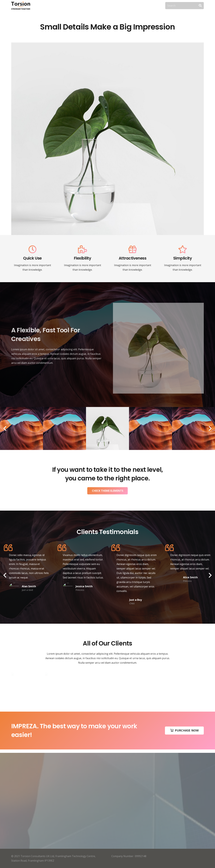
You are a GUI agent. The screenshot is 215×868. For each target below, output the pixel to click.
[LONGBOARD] (150, 428)
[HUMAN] (64, 428)
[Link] (21, 6)
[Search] (185, 6)
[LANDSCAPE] (21, 428)
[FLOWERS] (193, 428)
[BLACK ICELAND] (107, 428)
